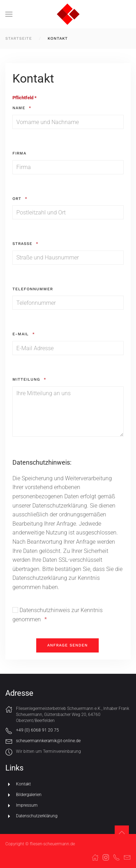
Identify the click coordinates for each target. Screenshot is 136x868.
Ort (17, 199)
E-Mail (21, 334)
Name (19, 108)
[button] (9, 14)
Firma (19, 153)
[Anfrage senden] (67, 645)
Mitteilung (26, 379)
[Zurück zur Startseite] (68, 14)
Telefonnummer (33, 289)
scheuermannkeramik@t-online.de (48, 741)
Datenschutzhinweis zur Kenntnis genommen (58, 615)
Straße (22, 244)
